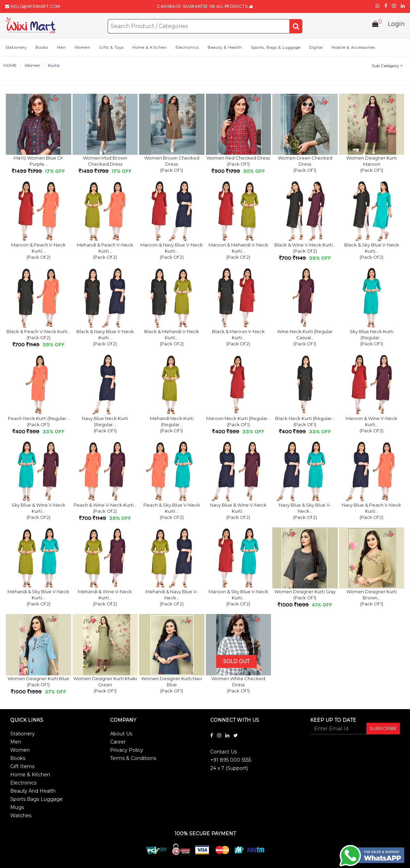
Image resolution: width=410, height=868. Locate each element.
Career (118, 743)
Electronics (187, 48)
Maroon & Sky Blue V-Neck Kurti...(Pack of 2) (238, 598)
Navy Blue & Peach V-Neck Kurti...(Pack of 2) (371, 512)
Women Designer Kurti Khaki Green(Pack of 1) (105, 685)
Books (42, 48)
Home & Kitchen (150, 48)
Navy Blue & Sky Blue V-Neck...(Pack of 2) (305, 512)
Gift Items (22, 767)
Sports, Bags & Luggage (276, 48)
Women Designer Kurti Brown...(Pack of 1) (371, 598)
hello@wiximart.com (35, 6)
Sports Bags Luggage (36, 800)
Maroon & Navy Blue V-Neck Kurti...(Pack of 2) (172, 252)
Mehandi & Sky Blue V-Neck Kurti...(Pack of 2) (38, 598)
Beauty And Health (33, 792)
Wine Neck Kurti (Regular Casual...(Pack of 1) (305, 338)
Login (396, 25)
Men (62, 48)
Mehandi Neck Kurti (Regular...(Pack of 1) (172, 425)
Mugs (17, 808)
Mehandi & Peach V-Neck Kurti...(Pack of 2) (105, 252)
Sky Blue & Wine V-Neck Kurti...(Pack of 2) (39, 512)
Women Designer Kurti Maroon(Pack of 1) (371, 165)
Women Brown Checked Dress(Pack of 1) (172, 165)
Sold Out (236, 662)
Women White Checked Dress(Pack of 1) (238, 685)
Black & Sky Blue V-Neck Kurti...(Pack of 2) (372, 252)
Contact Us (224, 752)
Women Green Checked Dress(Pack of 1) (305, 165)
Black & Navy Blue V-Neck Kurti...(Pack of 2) (105, 338)
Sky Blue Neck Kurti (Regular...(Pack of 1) (371, 338)
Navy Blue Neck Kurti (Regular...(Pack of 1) (105, 425)
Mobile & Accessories (353, 48)
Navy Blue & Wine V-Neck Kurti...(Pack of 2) (238, 512)
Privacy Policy (127, 751)
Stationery (16, 48)
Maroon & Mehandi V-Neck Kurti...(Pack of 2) (238, 252)
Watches (21, 816)
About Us (121, 734)
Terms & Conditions (133, 759)
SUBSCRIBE (383, 729)
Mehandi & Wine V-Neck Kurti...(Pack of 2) (105, 598)
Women (83, 48)
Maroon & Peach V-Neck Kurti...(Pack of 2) (39, 252)
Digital (316, 48)
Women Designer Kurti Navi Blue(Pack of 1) (172, 685)
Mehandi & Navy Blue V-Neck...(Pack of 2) (172, 598)
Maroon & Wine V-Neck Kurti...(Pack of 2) (371, 425)
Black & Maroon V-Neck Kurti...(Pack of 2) (238, 338)
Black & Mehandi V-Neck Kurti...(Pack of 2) (172, 338)
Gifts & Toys (111, 48)
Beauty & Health (225, 48)
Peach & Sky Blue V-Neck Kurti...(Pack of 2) (172, 512)
